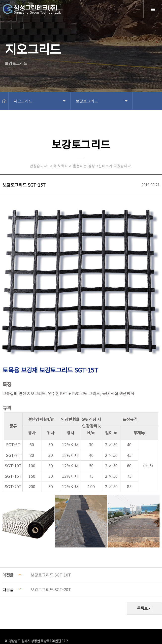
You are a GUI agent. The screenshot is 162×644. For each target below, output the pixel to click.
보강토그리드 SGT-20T (51, 556)
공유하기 (156, 118)
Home (45, 13)
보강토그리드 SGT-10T (51, 542)
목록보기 (144, 575)
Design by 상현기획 (99, 636)
